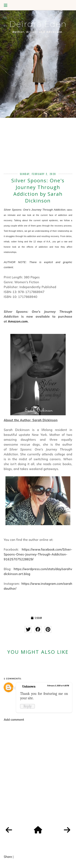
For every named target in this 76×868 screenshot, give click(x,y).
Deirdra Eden (38, 24)
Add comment (14, 720)
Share (8, 857)
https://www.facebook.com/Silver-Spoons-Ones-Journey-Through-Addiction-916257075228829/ (38, 554)
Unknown (29, 687)
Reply (27, 706)
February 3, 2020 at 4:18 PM (58, 686)
